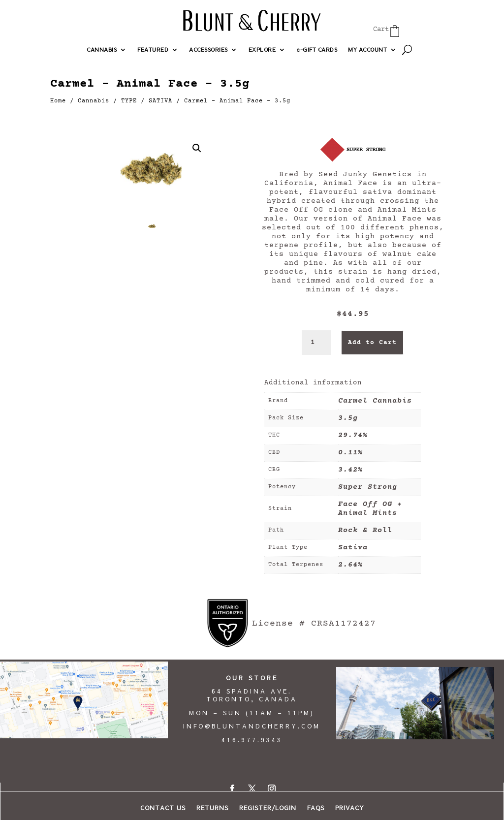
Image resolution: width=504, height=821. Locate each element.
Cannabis (94, 101)
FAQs (316, 808)
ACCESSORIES (208, 50)
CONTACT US (163, 808)
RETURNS (212, 808)
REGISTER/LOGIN (268, 808)
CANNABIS (102, 50)
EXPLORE (262, 50)
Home (58, 101)
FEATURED (153, 50)
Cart (381, 30)
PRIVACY (350, 808)
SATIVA (160, 101)
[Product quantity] (316, 343)
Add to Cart (372, 343)
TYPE (129, 101)
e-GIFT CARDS (317, 50)
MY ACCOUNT (367, 50)
